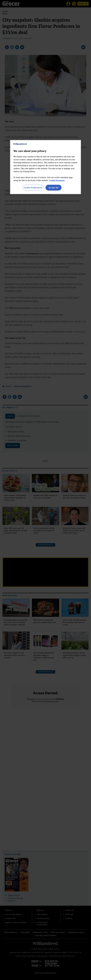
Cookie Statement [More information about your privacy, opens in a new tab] (57, 180)
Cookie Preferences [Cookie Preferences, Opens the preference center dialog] (33, 188)
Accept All (54, 188)
